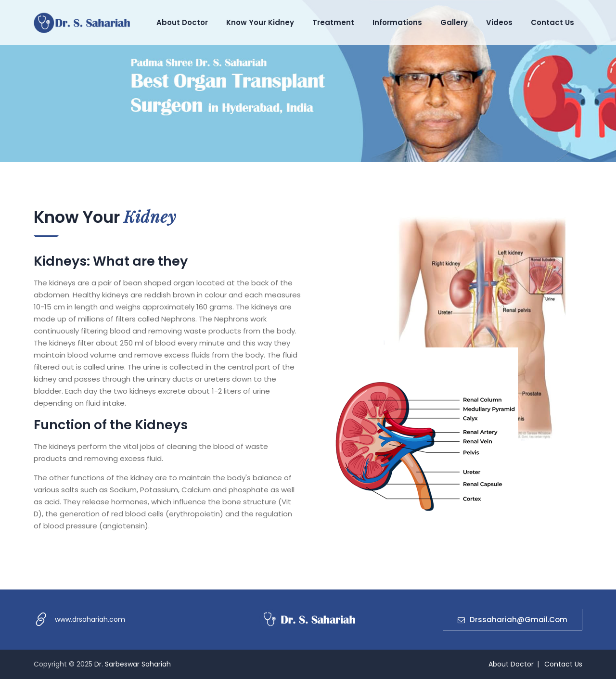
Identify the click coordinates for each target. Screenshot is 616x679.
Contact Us (552, 22)
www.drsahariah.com (90, 619)
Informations (397, 22)
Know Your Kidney (260, 22)
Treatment (333, 22)
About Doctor (182, 22)
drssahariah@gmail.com (513, 620)
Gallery (454, 22)
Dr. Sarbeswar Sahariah (133, 664)
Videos (499, 22)
